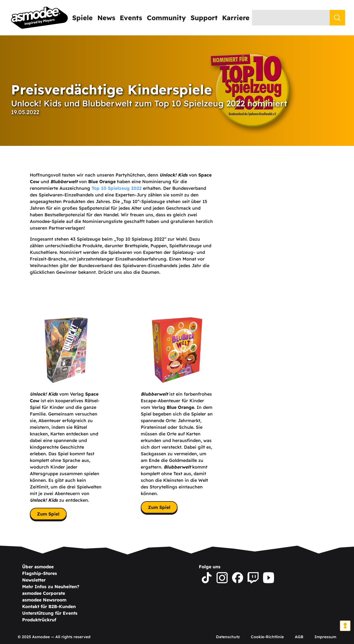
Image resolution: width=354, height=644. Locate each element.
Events (131, 18)
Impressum (325, 637)
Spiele (82, 18)
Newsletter (34, 580)
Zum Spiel (48, 514)
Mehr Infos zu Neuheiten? (51, 587)
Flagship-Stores (40, 573)
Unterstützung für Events (50, 613)
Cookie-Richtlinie (267, 637)
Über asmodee (38, 567)
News (106, 18)
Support (204, 18)
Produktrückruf (39, 620)
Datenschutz (228, 637)
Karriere (236, 18)
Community (166, 18)
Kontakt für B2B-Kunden (49, 606)
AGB (299, 637)
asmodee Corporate (44, 593)
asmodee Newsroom (44, 600)
